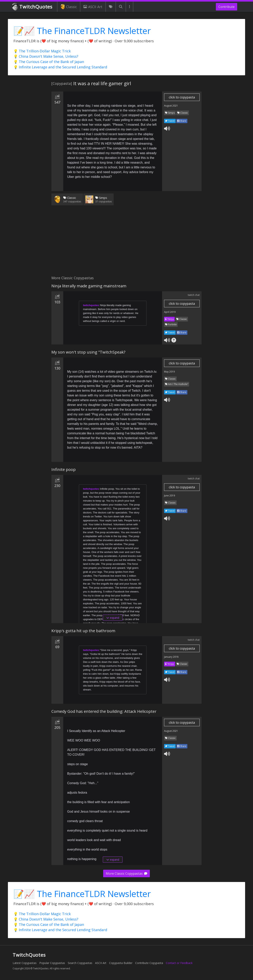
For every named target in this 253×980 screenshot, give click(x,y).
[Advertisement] (126, 243)
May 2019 (169, 372)
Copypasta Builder (121, 963)
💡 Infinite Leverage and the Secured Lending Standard (60, 67)
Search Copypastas (80, 963)
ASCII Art (93, 7)
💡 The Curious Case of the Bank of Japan (49, 62)
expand (113, 618)
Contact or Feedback (179, 963)
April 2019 (170, 312)
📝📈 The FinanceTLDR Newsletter (82, 31)
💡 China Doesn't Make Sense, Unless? (46, 56)
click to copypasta (182, 97)
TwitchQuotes (33, 7)
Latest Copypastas (25, 963)
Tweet (170, 121)
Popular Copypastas (52, 963)
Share (182, 121)
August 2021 (171, 106)
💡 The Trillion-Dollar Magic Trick (42, 51)
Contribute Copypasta (149, 963)
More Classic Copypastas (126, 873)
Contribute (227, 7)
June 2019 (169, 496)
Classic (69, 7)
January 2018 (171, 657)
